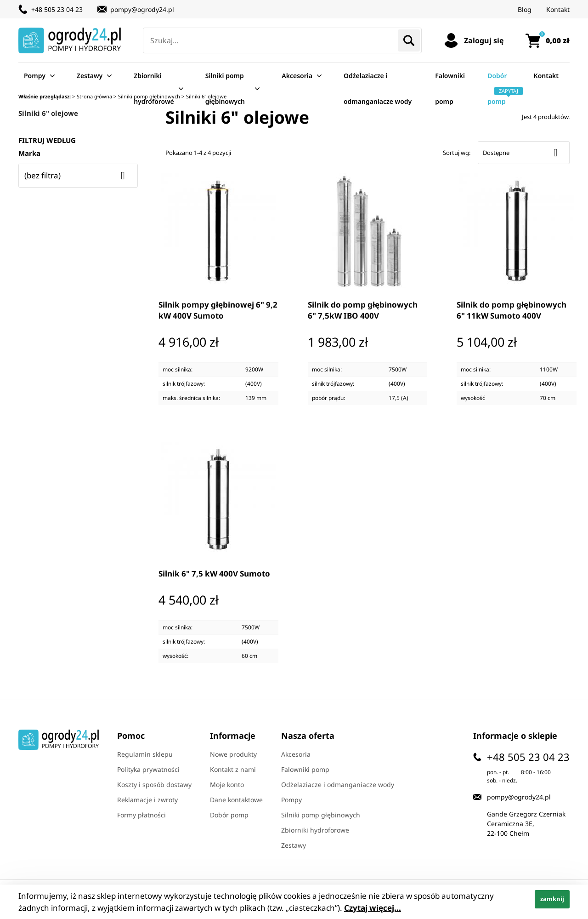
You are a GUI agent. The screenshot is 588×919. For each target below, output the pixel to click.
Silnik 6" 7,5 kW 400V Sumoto (214, 574)
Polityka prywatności (148, 769)
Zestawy (90, 76)
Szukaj (409, 40)
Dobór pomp (499, 88)
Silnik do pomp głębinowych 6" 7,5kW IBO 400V (363, 310)
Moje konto (227, 785)
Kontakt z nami (233, 769)
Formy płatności (141, 815)
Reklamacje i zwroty (147, 800)
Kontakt (558, 9)
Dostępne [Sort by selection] (524, 152)
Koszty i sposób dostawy (154, 785)
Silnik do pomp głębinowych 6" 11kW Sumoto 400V (512, 310)
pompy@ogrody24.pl (142, 9)
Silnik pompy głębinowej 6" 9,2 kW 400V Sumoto (218, 310)
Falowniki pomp (450, 88)
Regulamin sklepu (145, 754)
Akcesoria (297, 76)
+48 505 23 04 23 (57, 9)
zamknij (552, 899)
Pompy (35, 76)
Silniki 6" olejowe (48, 113)
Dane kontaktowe (236, 800)
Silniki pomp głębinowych (225, 88)
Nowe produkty (233, 754)
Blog (525, 9)
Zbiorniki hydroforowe (154, 88)
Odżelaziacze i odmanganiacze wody (378, 88)
